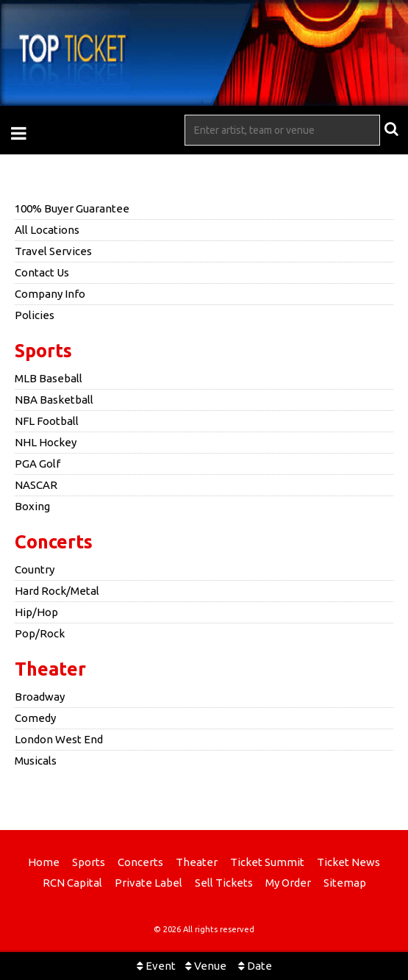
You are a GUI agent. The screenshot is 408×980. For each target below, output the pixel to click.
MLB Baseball (49, 378)
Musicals (36, 761)
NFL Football (47, 421)
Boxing (32, 506)
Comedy (35, 718)
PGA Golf (37, 464)
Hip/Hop (36, 612)
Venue (206, 966)
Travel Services (53, 251)
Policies (35, 315)
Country (35, 569)
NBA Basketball (54, 400)
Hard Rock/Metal (57, 591)
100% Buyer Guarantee (72, 208)
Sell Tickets (224, 883)
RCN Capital (72, 883)
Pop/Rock (40, 633)
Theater (50, 669)
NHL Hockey (46, 442)
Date (255, 966)
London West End (59, 739)
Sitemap (345, 883)
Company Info (50, 294)
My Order (288, 883)
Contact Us (42, 272)
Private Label (148, 883)
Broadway (40, 697)
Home (44, 862)
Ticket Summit (267, 862)
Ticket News (348, 862)
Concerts (54, 542)
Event (156, 966)
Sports (43, 351)
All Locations (47, 230)
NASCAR (36, 485)
